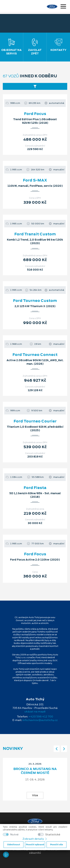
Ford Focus (35, 114)
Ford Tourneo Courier (35, 421)
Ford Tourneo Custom (35, 301)
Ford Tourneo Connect (35, 355)
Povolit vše (57, 845)
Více (35, 795)
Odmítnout (14, 845)
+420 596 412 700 (41, 717)
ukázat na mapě (35, 711)
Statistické (53, 835)
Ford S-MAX (35, 180)
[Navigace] (63, 7)
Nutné (14, 835)
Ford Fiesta (35, 488)
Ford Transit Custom (35, 234)
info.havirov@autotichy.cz (40, 720)
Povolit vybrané (35, 845)
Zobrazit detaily (35, 839)
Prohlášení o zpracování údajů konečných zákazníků (35, 851)
